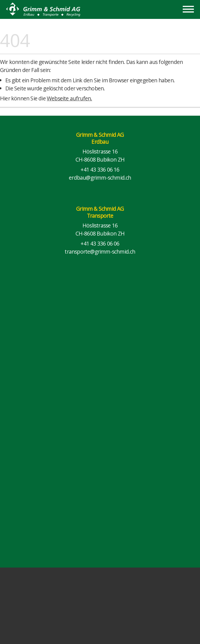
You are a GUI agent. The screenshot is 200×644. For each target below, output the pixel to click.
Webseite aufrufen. (69, 98)
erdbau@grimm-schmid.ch (100, 178)
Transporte (100, 216)
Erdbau (100, 142)
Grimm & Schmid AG (100, 135)
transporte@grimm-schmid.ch (100, 252)
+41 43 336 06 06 (100, 243)
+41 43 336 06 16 (100, 169)
